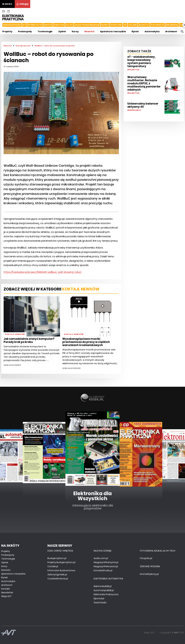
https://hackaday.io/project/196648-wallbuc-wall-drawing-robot (43, 272)
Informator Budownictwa (61, 570)
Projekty (7, 31)
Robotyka (59, 25)
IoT (24, 25)
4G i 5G (69, 25)
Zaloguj (22, 4)
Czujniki (133, 25)
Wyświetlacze (35, 25)
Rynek (135, 31)
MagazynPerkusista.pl (106, 566)
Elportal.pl (99, 598)
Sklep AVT (6, 596)
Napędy (105, 25)
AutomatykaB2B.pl (104, 590)
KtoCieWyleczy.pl (149, 574)
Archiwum (171, 31)
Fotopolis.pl (146, 558)
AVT (176, 632)
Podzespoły (25, 31)
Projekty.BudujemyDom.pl (61, 562)
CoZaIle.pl (53, 566)
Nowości (89, 31)
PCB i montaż (158, 25)
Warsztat (144, 25)
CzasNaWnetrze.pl (58, 579)
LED (125, 25)
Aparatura (116, 25)
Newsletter (7, 593)
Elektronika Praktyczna (106, 594)
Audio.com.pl (101, 558)
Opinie (62, 31)
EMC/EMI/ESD (172, 25)
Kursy (75, 31)
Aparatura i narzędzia (113, 31)
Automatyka (152, 31)
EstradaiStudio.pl (103, 570)
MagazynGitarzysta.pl (106, 562)
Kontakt (6, 589)
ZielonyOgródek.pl (57, 575)
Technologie (45, 31)
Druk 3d (48, 25)
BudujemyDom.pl (57, 558)
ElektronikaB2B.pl (103, 586)
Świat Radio (100, 603)
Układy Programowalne (87, 25)
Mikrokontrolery (12, 25)
